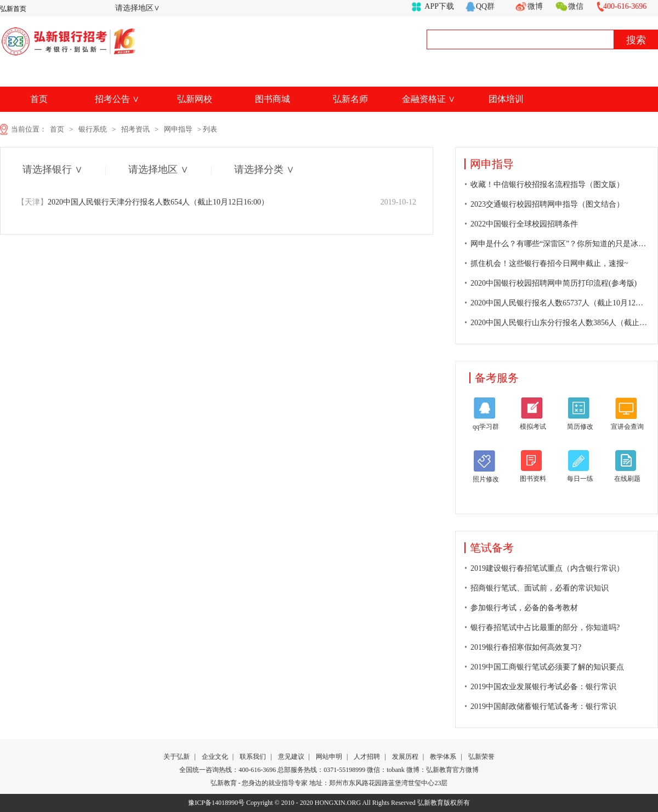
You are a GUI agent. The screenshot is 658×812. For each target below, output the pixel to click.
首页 (39, 99)
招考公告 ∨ (117, 99)
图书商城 (273, 99)
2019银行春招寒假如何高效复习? (526, 647)
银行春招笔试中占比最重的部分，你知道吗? (545, 628)
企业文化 (215, 757)
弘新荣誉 (481, 757)
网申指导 (178, 129)
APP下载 (439, 6)
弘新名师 (350, 99)
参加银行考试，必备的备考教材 (524, 608)
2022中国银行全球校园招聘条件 (524, 224)
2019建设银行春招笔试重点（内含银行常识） (547, 568)
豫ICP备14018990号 (216, 803)
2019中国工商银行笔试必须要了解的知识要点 (547, 667)
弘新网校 (195, 99)
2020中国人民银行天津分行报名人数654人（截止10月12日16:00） (143, 202)
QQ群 (485, 6)
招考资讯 (135, 129)
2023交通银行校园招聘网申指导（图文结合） (547, 204)
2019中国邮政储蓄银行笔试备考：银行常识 (543, 706)
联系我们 (253, 757)
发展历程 (405, 757)
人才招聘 (367, 757)
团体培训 (506, 99)
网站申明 (329, 757)
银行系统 (93, 129)
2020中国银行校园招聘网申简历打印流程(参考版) (554, 283)
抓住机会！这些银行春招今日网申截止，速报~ (549, 263)
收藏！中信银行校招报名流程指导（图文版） (547, 184)
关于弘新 (177, 757)
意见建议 (291, 757)
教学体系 (443, 757)
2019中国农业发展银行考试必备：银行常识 (543, 687)
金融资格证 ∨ (429, 99)
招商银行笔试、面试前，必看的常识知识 (540, 588)
